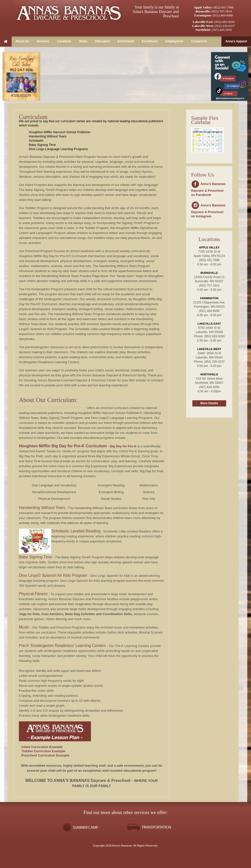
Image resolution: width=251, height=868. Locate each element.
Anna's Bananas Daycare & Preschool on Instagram (208, 211)
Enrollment (150, 41)
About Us (22, 41)
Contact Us (199, 41)
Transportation (150, 827)
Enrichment (126, 41)
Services (43, 41)
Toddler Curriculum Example (43, 751)
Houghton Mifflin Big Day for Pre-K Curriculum (63, 446)
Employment (174, 41)
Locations (64, 41)
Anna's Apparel (236, 41)
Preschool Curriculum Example (45, 755)
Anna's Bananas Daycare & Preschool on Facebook (208, 189)
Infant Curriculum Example (42, 747)
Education (102, 41)
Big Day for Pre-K (123, 446)
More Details (209, 403)
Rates (83, 41)
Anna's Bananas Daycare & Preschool (69, 12)
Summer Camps (81, 827)
